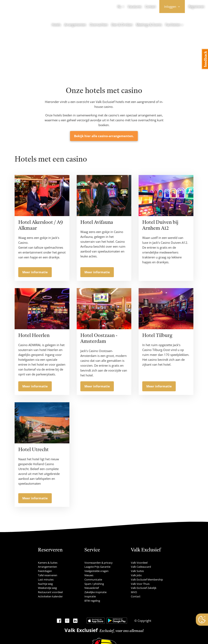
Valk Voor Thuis (140, 584)
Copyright (144, 621)
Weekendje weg (47, 588)
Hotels (56, 25)
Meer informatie (35, 272)
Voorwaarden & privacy (99, 563)
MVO (134, 592)
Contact (150, 7)
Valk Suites (137, 571)
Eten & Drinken (122, 25)
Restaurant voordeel (50, 592)
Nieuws (89, 575)
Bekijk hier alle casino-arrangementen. (104, 136)
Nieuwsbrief (92, 588)
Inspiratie (90, 596)
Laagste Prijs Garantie (97, 567)
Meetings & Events (149, 25)
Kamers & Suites (48, 563)
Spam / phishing (94, 584)
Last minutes (46, 579)
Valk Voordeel (139, 563)
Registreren (196, 7)
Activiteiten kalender (50, 596)
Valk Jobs (136, 575)
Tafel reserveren (48, 575)
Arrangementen (75, 25)
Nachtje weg (45, 584)
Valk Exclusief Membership (147, 579)
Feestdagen (45, 571)
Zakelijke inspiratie (95, 592)
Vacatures (135, 7)
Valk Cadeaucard (141, 567)
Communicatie (93, 579)
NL (119, 7)
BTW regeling (92, 601)
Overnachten (99, 25)
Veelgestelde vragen (96, 571)
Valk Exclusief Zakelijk (144, 588)
